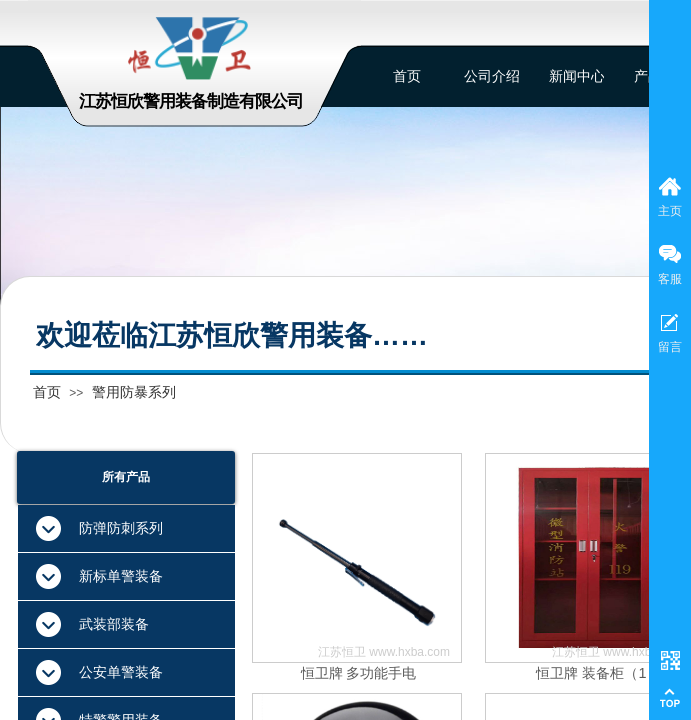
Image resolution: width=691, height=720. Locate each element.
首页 (47, 392)
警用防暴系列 (134, 392)
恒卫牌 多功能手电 (359, 673)
